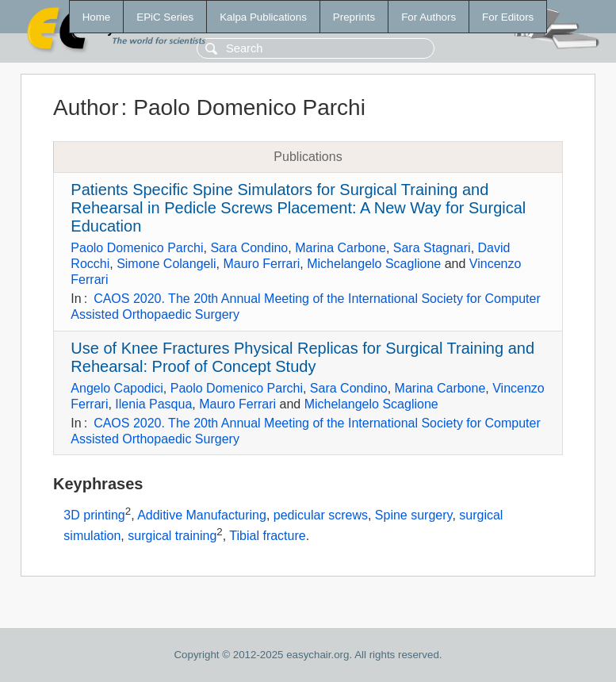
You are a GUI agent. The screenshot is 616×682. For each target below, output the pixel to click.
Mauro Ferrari (261, 264)
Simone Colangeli (166, 264)
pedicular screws (321, 516)
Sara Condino (249, 248)
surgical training (172, 536)
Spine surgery (414, 516)
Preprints (354, 17)
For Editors (508, 17)
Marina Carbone (341, 248)
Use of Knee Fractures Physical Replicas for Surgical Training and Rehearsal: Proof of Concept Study (302, 357)
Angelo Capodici (117, 388)
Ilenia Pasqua (153, 404)
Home (97, 17)
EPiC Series (165, 17)
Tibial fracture (267, 536)
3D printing (94, 516)
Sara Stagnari (432, 248)
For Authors (429, 17)
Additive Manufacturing (202, 516)
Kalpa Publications (263, 17)
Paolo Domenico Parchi (137, 248)
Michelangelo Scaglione (374, 264)
